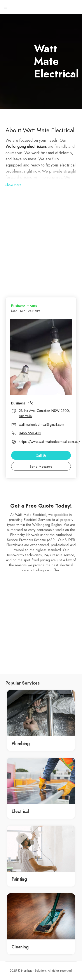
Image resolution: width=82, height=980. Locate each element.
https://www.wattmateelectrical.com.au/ (50, 442)
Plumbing (21, 744)
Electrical (20, 811)
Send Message (41, 467)
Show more (13, 185)
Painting (19, 879)
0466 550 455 (30, 433)
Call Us (41, 456)
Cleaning (20, 947)
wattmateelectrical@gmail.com (41, 425)
